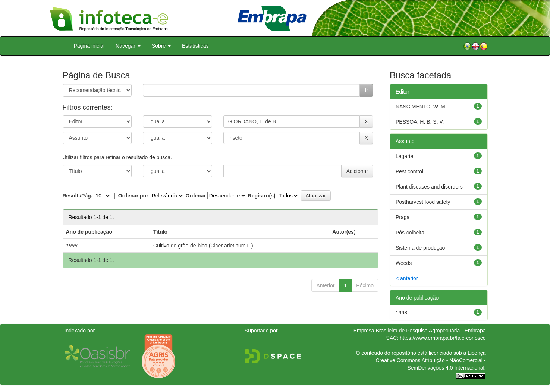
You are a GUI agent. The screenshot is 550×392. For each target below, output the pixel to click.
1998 (401, 313)
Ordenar (195, 196)
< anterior (407, 278)
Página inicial (89, 46)
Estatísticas (195, 46)
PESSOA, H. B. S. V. (420, 122)
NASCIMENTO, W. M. (421, 107)
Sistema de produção (420, 248)
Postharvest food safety (423, 202)
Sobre (161, 46)
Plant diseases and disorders (429, 187)
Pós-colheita (410, 233)
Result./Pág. (78, 196)
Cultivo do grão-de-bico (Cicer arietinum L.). (204, 246)
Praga (403, 217)
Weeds (404, 263)
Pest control (409, 171)
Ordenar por (133, 196)
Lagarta (404, 156)
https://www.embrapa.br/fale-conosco (443, 338)
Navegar (128, 46)
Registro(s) (262, 196)
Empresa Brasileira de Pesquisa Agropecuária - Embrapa (420, 331)
